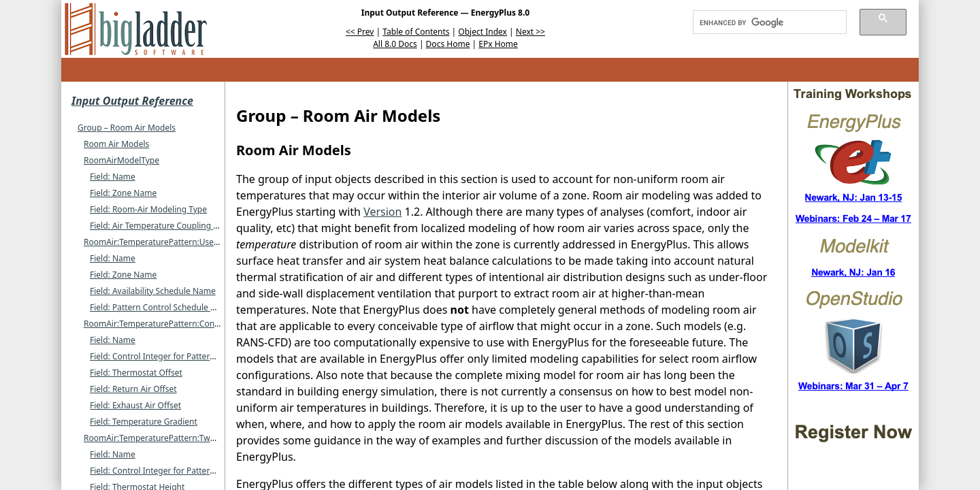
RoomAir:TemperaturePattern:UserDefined (165, 242)
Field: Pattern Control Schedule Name (162, 307)
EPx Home (498, 44)
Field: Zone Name (123, 193)
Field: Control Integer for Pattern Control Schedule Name (199, 356)
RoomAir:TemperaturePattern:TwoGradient (166, 438)
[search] (765, 22)
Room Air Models (116, 144)
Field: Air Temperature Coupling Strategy (167, 226)
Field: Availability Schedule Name (153, 291)
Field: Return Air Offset (133, 389)
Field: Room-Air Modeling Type (148, 209)
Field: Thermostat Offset (136, 373)
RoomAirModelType (121, 160)
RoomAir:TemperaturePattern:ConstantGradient (176, 324)
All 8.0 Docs (395, 44)
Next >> (530, 32)
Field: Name (113, 177)
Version (382, 212)
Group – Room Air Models (127, 128)
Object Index (483, 32)
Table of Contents (416, 32)
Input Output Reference (132, 101)
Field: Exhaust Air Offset (135, 405)
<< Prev (360, 32)
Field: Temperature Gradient (144, 422)
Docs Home (448, 44)
